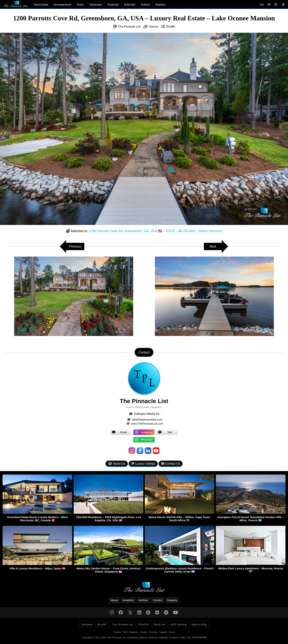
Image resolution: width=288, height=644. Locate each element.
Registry (160, 5)
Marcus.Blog (199, 625)
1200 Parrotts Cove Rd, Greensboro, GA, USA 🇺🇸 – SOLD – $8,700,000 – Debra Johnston (155, 231)
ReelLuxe (160, 625)
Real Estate (41, 5)
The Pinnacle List (129, 27)
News (80, 5)
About (114, 600)
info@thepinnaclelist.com (147, 420)
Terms (172, 632)
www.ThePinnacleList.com (147, 424)
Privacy (144, 632)
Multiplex (134, 632)
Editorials (130, 5)
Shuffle (170, 27)
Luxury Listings (143, 464)
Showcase (96, 5)
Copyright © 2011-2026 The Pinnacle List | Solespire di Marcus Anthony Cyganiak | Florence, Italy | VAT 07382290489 (144, 638)
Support (163, 632)
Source (154, 27)
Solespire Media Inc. (147, 414)
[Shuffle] (269, 5)
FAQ (125, 632)
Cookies (117, 632)
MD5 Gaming (179, 625)
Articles (145, 5)
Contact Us (171, 464)
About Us (117, 464)
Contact (158, 600)
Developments (63, 5)
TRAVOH (143, 625)
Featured (113, 5)
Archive (143, 600)
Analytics (128, 600)
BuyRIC (102, 625)
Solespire (87, 625)
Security (153, 632)
